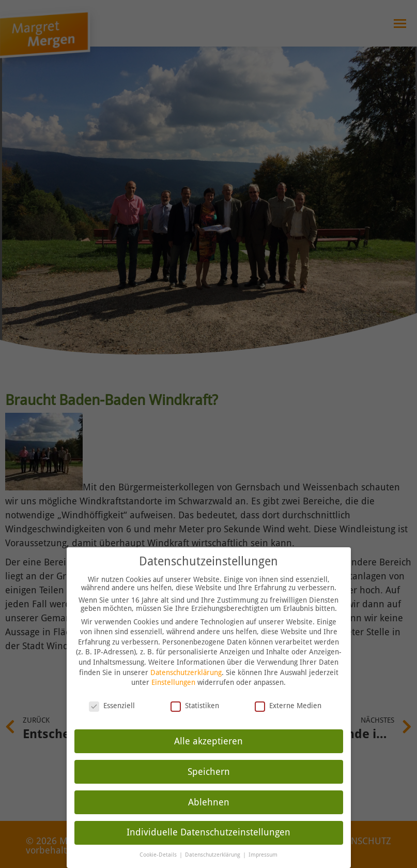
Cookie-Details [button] (159, 854)
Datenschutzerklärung (186, 671)
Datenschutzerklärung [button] (213, 854)
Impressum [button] (263, 854)
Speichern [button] (209, 771)
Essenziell (112, 705)
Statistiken (195, 705)
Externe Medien (288, 705)
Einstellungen (173, 682)
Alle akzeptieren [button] (208, 740)
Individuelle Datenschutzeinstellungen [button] (208, 832)
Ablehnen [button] (209, 801)
